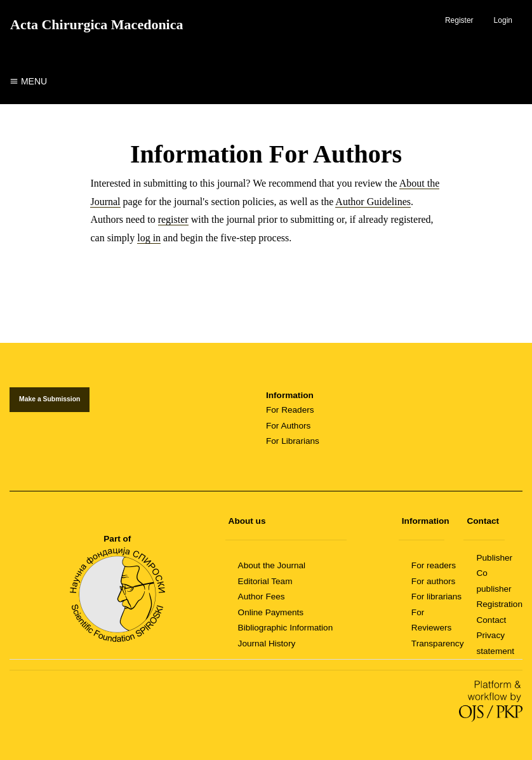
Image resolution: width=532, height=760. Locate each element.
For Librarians (293, 441)
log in (149, 238)
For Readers (290, 410)
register (173, 219)
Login (503, 20)
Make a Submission (50, 399)
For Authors (288, 426)
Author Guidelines (373, 202)
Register (459, 20)
